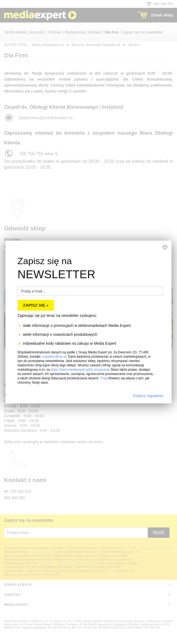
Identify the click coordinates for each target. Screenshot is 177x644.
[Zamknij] (165, 247)
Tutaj (104, 378)
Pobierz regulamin (148, 396)
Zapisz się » (36, 305)
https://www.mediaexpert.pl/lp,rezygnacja (80, 370)
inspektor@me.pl (54, 357)
